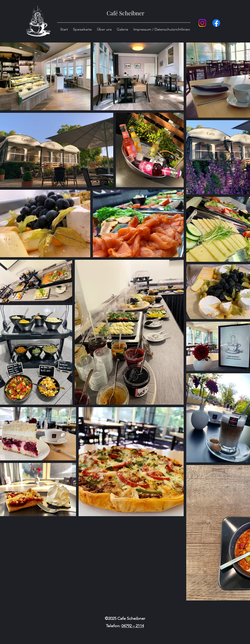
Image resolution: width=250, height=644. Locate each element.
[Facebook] (216, 23)
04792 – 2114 (133, 626)
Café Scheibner (126, 13)
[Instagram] (202, 23)
